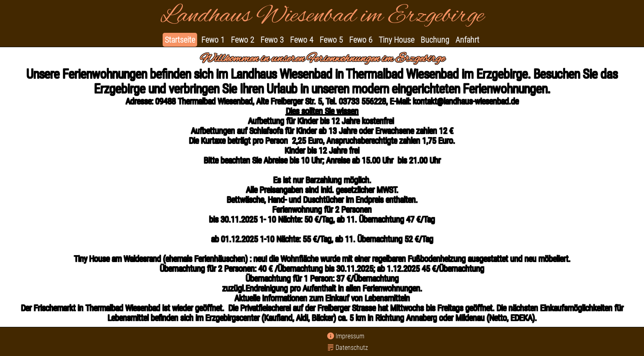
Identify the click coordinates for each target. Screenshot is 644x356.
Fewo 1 (213, 40)
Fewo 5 (331, 40)
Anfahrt (467, 40)
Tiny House (397, 40)
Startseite (180, 40)
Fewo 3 (272, 40)
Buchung (435, 40)
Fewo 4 (302, 40)
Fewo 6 (361, 40)
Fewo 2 (243, 40)
